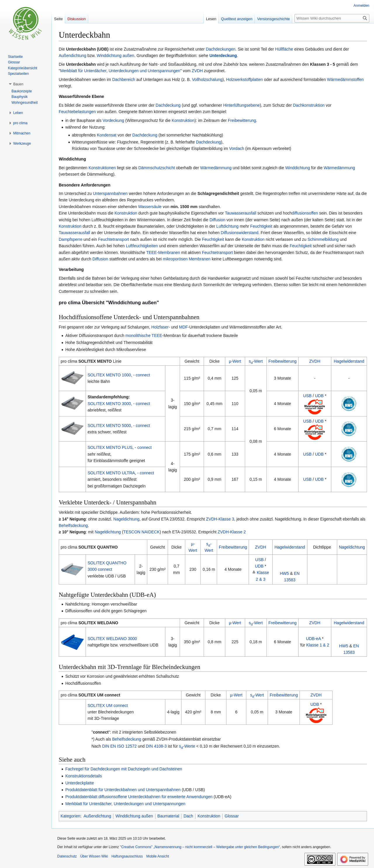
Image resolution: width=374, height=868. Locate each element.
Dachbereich (124, 79)
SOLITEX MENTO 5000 (109, 426)
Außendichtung (72, 56)
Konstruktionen (102, 168)
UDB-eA (313, 639)
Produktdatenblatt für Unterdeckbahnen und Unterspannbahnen (123, 790)
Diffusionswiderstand (239, 233)
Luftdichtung (227, 226)
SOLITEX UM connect (108, 706)
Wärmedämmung (216, 168)
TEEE (157, 336)
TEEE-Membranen (163, 253)
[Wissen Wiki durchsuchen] (332, 18)
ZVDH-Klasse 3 (220, 519)
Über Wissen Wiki (94, 856)
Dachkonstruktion (309, 105)
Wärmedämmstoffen (345, 79)
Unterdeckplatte (79, 783)
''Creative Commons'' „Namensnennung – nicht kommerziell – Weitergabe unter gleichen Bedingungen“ (200, 847)
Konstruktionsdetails (83, 776)
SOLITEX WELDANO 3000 (112, 639)
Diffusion (217, 220)
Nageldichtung (127, 519)
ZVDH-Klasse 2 (232, 532)
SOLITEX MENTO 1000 (109, 375)
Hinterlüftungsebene (241, 105)
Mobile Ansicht (158, 856)
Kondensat (107, 135)
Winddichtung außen (115, 56)
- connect (142, 375)
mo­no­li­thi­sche (138, 336)
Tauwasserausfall (241, 213)
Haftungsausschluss (127, 856)
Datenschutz (67, 856)
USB (308, 396)
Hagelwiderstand (349, 361)
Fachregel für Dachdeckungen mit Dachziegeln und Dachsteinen (124, 769)
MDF (183, 327)
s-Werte (187, 746)
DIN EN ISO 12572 (120, 746)
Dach (188, 816)
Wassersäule (150, 207)
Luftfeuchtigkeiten (142, 246)
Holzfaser (160, 327)
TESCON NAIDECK (141, 532)
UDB (319, 396)
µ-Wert (235, 361)
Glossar (232, 816)
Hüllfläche (284, 49)
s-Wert (256, 361)
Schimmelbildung (323, 239)
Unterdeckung (223, 56)
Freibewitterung (242, 120)
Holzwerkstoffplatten (245, 79)
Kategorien (70, 816)
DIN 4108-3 (156, 746)
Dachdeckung (168, 105)
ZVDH (197, 71)
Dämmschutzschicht (156, 168)
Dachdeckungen (220, 49)
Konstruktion (183, 120)
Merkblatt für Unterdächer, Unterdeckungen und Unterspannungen (120, 71)
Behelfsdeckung (73, 525)
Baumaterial (168, 816)
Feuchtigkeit (261, 226)
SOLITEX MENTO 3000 (109, 404)
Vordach (237, 148)
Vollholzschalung (207, 79)
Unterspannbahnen (110, 193)
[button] (18, 84)
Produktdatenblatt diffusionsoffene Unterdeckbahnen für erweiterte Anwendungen (139, 797)
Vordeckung (113, 120)
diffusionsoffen (305, 213)
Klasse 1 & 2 (318, 645)
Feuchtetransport (114, 239)
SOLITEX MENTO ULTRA (111, 473)
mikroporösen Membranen (187, 259)
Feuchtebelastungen (77, 112)
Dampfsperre (71, 239)
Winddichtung (298, 168)
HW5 (284, 573)
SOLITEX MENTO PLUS (110, 447)
